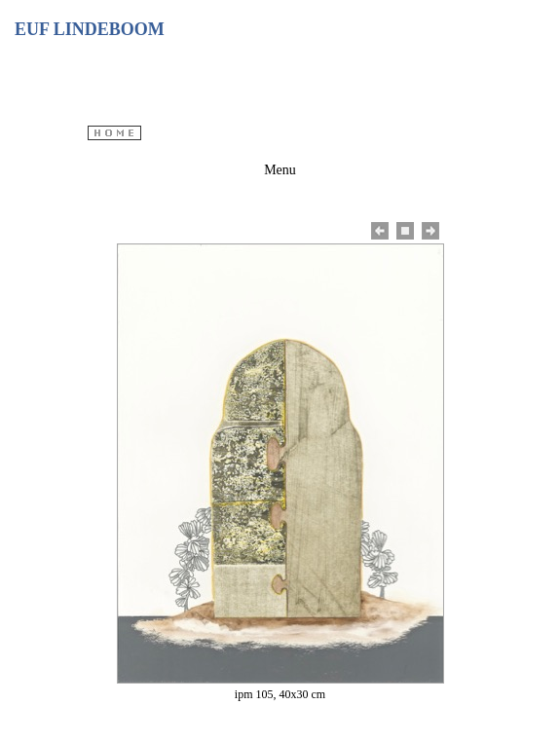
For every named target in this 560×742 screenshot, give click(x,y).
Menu (280, 170)
